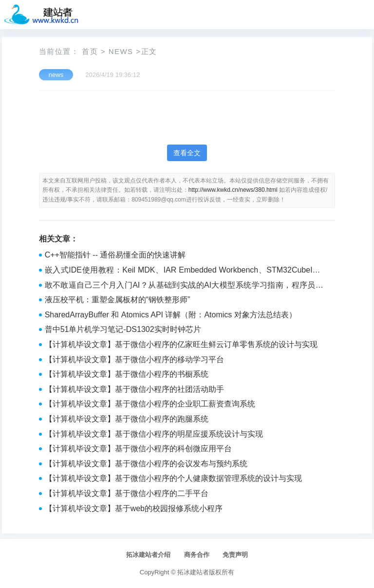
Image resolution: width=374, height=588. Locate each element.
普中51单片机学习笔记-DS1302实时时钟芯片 (123, 329)
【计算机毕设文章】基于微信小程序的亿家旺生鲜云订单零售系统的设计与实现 (181, 344)
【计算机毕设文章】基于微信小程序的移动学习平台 (134, 359)
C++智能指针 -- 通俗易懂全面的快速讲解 (115, 255)
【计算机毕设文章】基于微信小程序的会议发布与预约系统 (146, 464)
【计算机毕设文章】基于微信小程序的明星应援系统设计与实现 (154, 434)
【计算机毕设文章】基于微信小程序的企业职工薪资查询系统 (150, 404)
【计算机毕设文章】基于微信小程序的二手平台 (127, 493)
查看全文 (187, 153)
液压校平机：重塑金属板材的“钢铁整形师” (118, 300)
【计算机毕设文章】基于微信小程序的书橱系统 (127, 374)
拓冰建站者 (193, 572)
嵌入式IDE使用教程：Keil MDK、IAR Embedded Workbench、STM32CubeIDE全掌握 (184, 271)
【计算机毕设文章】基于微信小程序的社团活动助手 (134, 389)
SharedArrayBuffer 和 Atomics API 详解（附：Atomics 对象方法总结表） (171, 315)
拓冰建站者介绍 (148, 555)
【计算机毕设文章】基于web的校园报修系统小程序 (134, 508)
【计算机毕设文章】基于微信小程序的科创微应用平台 (138, 449)
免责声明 (235, 555)
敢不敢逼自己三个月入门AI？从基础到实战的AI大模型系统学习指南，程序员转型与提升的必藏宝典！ (184, 286)
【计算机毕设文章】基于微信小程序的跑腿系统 (127, 419)
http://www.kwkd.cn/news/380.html (233, 190)
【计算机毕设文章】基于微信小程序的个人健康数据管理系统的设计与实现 (173, 478)
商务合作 (197, 555)
